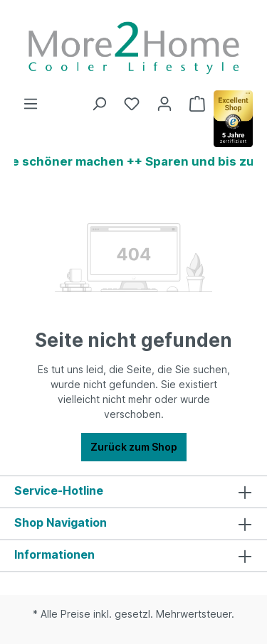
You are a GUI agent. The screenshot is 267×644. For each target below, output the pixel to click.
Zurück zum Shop (134, 447)
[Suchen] (99, 104)
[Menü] (31, 104)
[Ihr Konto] (164, 104)
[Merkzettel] (132, 104)
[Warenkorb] (197, 104)
